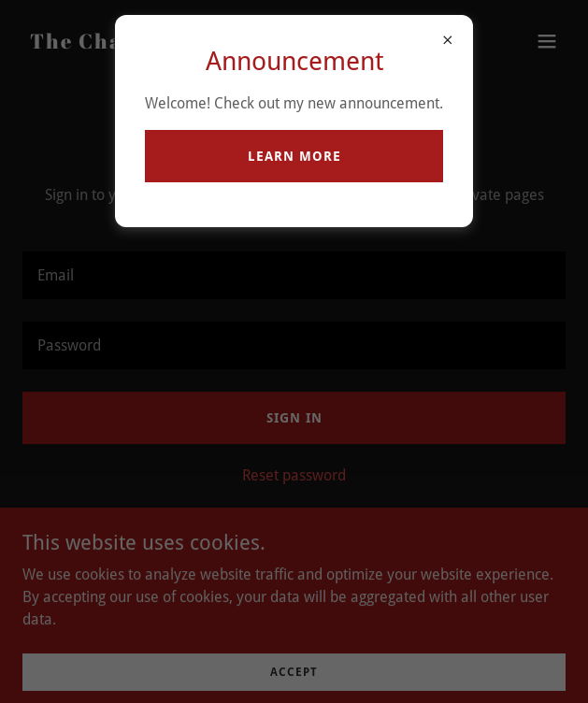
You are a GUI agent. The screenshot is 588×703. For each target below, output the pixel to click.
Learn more (294, 156)
